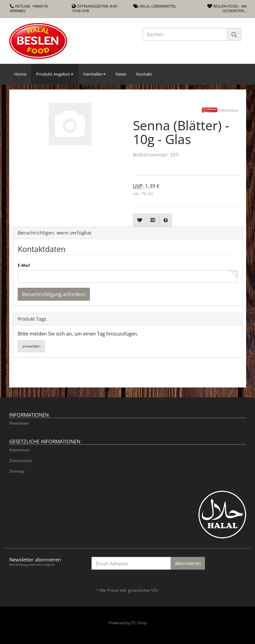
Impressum (20, 450)
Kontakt (144, 74)
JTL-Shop (139, 623)
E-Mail (24, 265)
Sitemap (17, 471)
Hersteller (94, 74)
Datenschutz (21, 461)
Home (20, 74)
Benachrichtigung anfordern (54, 294)
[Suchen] (185, 34)
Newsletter (19, 423)
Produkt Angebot (55, 74)
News (121, 74)
